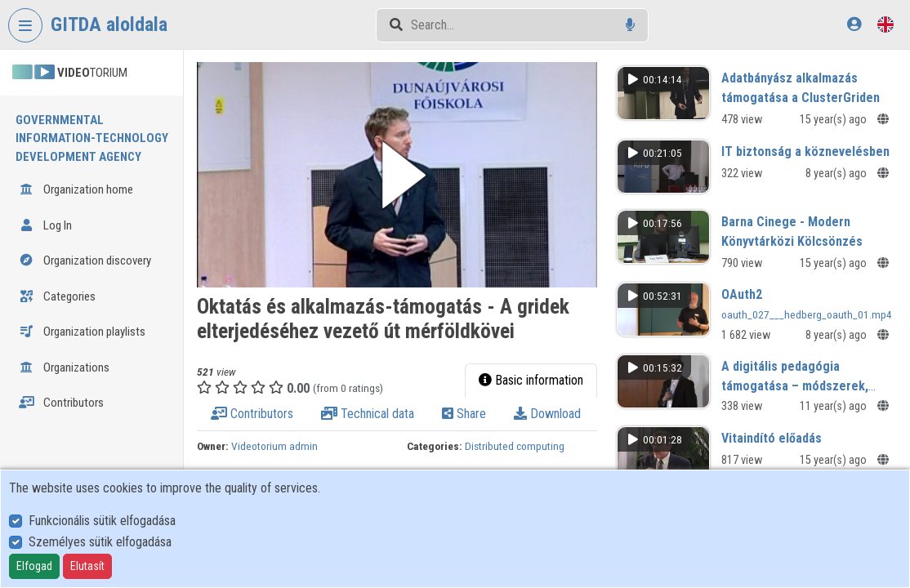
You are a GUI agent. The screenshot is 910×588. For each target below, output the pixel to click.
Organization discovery (85, 261)
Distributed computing (515, 446)
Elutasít (87, 566)
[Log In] (854, 24)
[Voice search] (630, 25)
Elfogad (34, 566)
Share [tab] (464, 414)
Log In (45, 225)
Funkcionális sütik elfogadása (102, 521)
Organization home (76, 189)
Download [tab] (547, 414)
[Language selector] (885, 24)
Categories (57, 296)
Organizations (64, 367)
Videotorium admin (274, 446)
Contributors (61, 403)
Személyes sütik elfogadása (100, 542)
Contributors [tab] (252, 414)
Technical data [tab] (368, 414)
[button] (397, 175)
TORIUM (70, 73)
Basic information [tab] (531, 380)
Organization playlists (82, 332)
